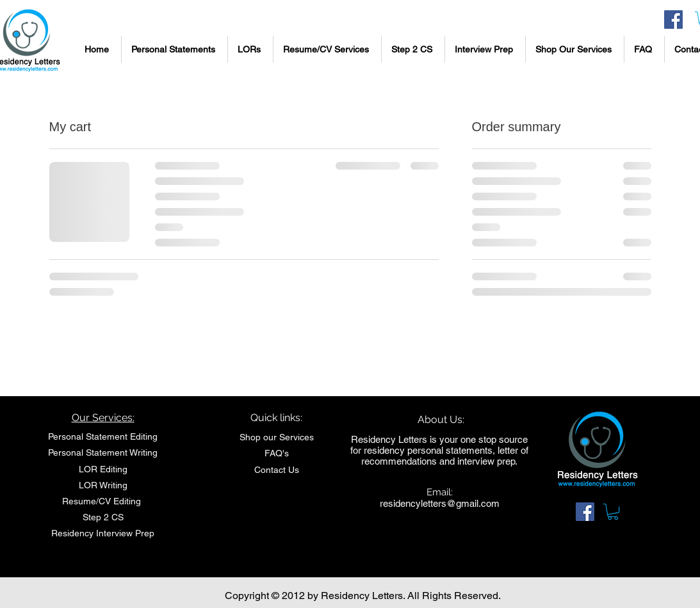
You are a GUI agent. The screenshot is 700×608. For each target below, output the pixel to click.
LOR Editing (103, 469)
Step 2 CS (103, 517)
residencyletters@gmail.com (440, 503)
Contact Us (277, 470)
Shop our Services (277, 437)
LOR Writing (103, 485)
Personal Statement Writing (103, 452)
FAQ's (277, 453)
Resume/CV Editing (103, 501)
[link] (613, 512)
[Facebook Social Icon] (673, 20)
